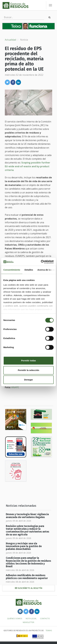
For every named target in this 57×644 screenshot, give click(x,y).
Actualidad (10, 40)
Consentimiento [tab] (12, 270)
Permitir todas (29, 361)
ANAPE (15, 387)
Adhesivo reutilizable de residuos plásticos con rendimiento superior (27, 577)
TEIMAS (49, 630)
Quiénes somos (15, 618)
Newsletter (28, 622)
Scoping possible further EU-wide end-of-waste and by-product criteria (27, 166)
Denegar (28, 380)
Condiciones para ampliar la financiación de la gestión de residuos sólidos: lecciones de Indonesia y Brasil (28, 562)
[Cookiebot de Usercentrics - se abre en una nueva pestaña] (41, 262)
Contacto (45, 618)
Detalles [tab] (29, 270)
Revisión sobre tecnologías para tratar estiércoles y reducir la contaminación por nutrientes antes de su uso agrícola (27, 530)
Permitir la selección (28, 370)
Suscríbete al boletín (29, 588)
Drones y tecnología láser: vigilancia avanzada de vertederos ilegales (27, 516)
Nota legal (31, 618)
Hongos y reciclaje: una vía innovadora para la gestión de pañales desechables (24, 546)
